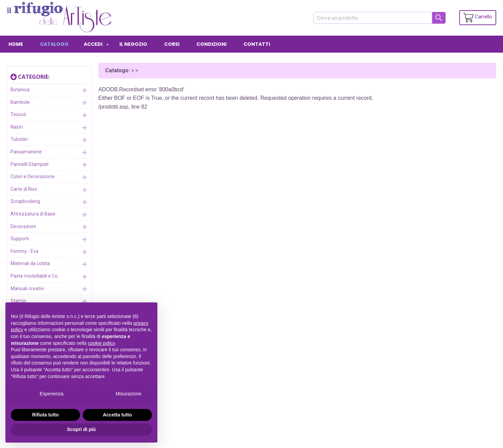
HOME (16, 44)
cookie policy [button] (101, 343)
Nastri (49, 128)
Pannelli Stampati (49, 165)
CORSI (172, 44)
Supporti (49, 239)
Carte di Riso (49, 190)
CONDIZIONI (211, 44)
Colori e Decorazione (49, 177)
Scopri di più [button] (82, 429)
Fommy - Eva (49, 252)
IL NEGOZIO (133, 44)
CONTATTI (257, 44)
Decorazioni (49, 227)
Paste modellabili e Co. (49, 277)
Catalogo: (118, 70)
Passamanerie (49, 152)
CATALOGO (54, 44)
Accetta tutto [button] (117, 415)
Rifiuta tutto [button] (46, 415)
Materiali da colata (49, 264)
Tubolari (49, 140)
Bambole (49, 102)
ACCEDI (93, 44)
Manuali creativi (49, 289)
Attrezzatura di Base (49, 214)
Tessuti (49, 115)
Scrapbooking (49, 202)
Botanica (49, 90)
